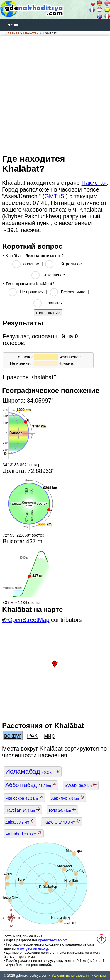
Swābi (81, 785)
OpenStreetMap (29, 620)
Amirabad (24, 834)
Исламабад (33, 771)
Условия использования (71, 976)
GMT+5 (54, 196)
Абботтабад (31, 785)
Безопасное (54, 275)
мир (49, 736)
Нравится (54, 303)
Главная (13, 33)
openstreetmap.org (53, 940)
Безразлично (73, 292)
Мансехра (24, 798)
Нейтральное (69, 264)
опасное (31, 264)
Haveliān (23, 810)
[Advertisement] (55, 95)
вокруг (13, 736)
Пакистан (31, 33)
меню (13, 25)
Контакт (100, 976)
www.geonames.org (32, 948)
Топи (62, 810)
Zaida (20, 822)
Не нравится (32, 292)
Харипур (68, 798)
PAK (33, 736)
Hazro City (62, 822)
